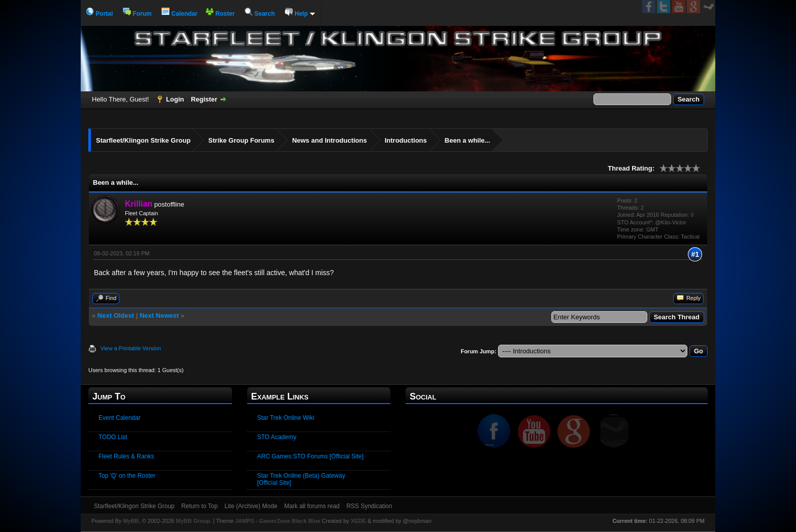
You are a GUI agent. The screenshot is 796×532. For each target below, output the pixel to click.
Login (175, 99)
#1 (695, 254)
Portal (99, 14)
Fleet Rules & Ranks (126, 456)
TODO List (113, 437)
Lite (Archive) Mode (251, 506)
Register (204, 99)
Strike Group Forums (241, 140)
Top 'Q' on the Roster (127, 476)
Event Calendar (120, 418)
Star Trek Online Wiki (286, 418)
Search (260, 14)
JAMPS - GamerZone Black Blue (278, 521)
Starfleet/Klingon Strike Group (143, 140)
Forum (137, 14)
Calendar (179, 14)
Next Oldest (116, 315)
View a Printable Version (131, 348)
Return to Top (200, 506)
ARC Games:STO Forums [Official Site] (311, 456)
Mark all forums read (312, 506)
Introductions (406, 140)
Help (300, 14)
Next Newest (159, 315)
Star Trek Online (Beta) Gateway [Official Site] (301, 479)
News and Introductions (329, 140)
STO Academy (277, 437)
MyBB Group (193, 521)
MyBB (131, 521)
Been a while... (468, 140)
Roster (220, 14)
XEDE (358, 521)
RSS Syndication (369, 506)
